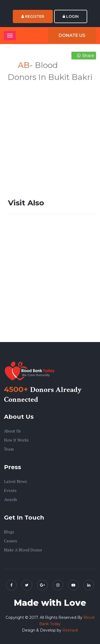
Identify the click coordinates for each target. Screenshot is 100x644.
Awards (11, 499)
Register (33, 16)
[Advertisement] (50, 133)
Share (86, 56)
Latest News (15, 481)
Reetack (70, 630)
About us (12, 431)
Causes (11, 541)
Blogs (9, 532)
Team (9, 449)
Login (71, 16)
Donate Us (72, 35)
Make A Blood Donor (23, 550)
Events (10, 490)
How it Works (16, 440)
